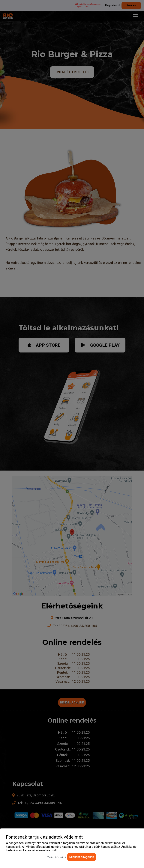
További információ (57, 857)
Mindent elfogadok (82, 857)
